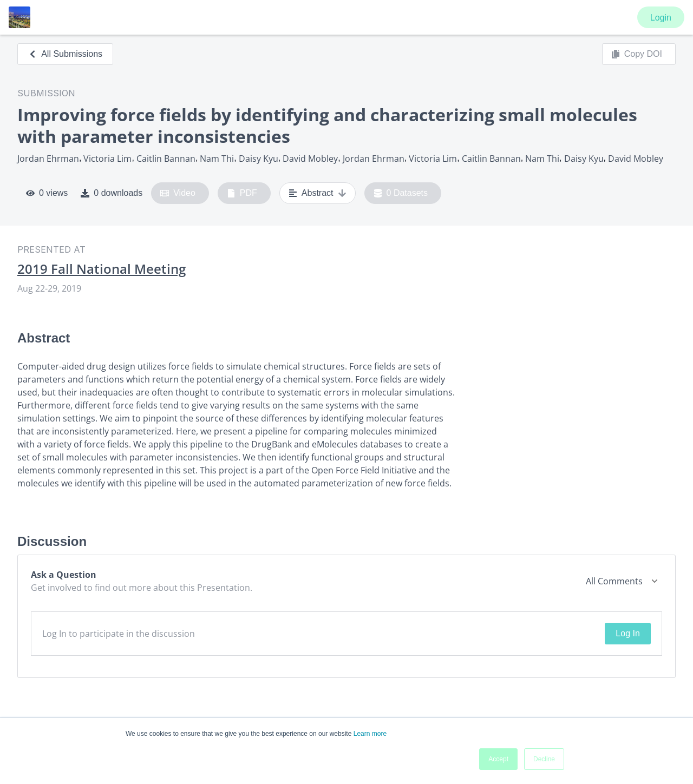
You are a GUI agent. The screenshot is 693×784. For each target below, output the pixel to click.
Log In (627, 633)
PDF (242, 193)
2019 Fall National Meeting (102, 269)
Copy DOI (637, 54)
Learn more (370, 734)
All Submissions (65, 54)
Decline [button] (544, 759)
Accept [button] (498, 759)
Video (178, 193)
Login (661, 18)
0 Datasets (401, 193)
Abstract (318, 193)
